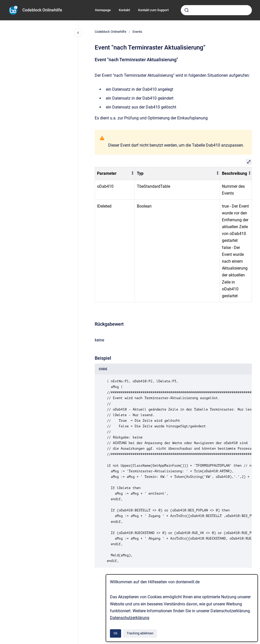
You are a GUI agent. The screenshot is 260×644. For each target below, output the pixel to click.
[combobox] (216, 10)
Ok (116, 633)
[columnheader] (115, 174)
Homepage (103, 10)
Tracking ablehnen (140, 633)
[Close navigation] (78, 33)
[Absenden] (187, 10)
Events (137, 32)
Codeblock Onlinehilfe (42, 10)
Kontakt (124, 10)
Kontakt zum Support (153, 10)
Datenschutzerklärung (130, 618)
